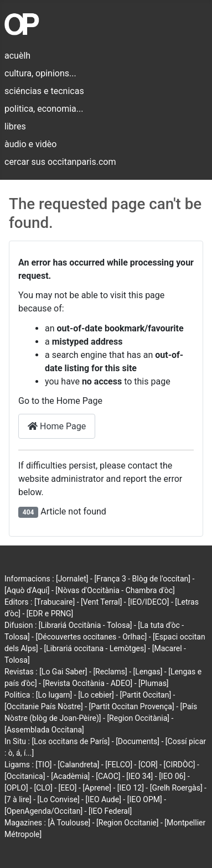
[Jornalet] (72, 579)
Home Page (57, 426)
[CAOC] (108, 776)
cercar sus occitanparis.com (60, 162)
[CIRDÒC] (180, 765)
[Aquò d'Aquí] (27, 590)
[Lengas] (148, 672)
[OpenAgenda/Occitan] (43, 811)
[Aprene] (97, 788)
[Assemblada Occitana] (44, 730)
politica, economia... (44, 109)
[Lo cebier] (96, 695)
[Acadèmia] (70, 776)
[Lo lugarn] (54, 695)
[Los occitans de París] (71, 741)
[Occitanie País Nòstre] (44, 706)
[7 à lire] (18, 799)
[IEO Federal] (110, 811)
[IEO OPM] (145, 799)
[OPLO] (16, 788)
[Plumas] (154, 683)
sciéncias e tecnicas (44, 91)
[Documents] (138, 741)
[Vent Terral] (101, 602)
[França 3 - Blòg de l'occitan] (142, 579)
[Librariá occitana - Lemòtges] (95, 648)
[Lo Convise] (59, 799)
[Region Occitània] (138, 718)
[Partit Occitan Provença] (132, 706)
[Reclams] (110, 672)
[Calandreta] (78, 765)
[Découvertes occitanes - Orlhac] (91, 637)
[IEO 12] (131, 788)
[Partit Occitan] (146, 695)
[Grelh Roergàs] (176, 788)
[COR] (148, 765)
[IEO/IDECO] (148, 602)
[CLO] (43, 788)
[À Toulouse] (69, 823)
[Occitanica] (25, 776)
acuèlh (17, 56)
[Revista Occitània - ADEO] (87, 683)
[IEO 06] (172, 776)
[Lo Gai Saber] (63, 672)
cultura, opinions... (40, 73)
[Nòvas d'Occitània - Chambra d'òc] (115, 590)
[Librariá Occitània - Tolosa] (86, 625)
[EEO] (68, 788)
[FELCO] (119, 765)
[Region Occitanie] (127, 823)
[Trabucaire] (55, 602)
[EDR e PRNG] (50, 614)
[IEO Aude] (103, 799)
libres (15, 126)
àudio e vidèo (30, 144)
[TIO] (43, 765)
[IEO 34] (139, 776)
